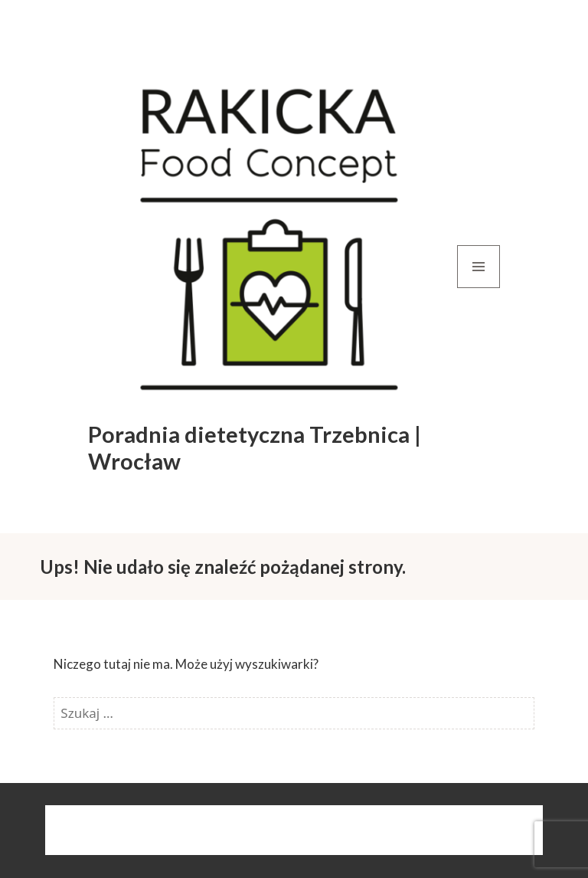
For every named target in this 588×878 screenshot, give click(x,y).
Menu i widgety (479, 288)
